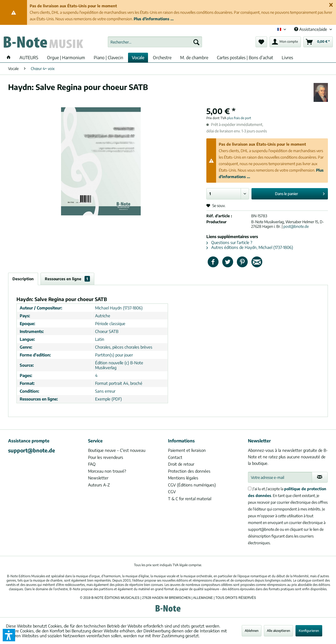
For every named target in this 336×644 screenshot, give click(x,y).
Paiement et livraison (187, 450)
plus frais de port (239, 118)
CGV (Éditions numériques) (192, 485)
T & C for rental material (190, 499)
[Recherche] (196, 42)
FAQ (92, 464)
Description (23, 279)
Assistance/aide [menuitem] (311, 29)
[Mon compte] (285, 42)
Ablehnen (252, 631)
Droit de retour (181, 464)
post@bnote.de (296, 226)
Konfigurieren (309, 631)
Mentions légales (183, 478)
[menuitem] (155, 42)
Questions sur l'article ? (229, 242)
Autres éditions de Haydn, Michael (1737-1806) (250, 247)
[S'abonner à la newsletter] (320, 477)
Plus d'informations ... (154, 19)
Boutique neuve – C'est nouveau (117, 450)
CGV (172, 492)
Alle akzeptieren (278, 631)
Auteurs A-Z (99, 485)
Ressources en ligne (67, 279)
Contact (175, 457)
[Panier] (318, 42)
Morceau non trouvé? (107, 471)
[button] (9, 635)
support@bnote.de (32, 450)
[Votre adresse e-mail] (280, 477)
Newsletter (98, 478)
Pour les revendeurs (106, 457)
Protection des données (189, 471)
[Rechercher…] (155, 42)
